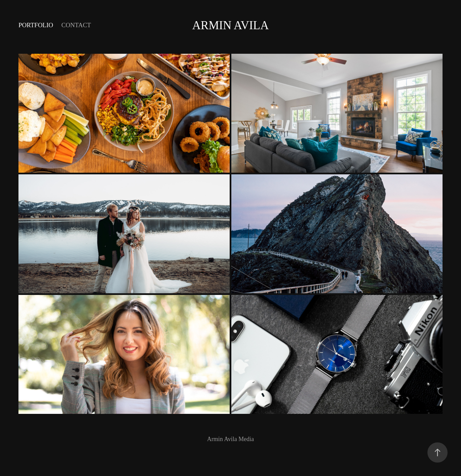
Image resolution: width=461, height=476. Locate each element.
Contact (76, 25)
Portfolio (36, 25)
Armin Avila (231, 25)
